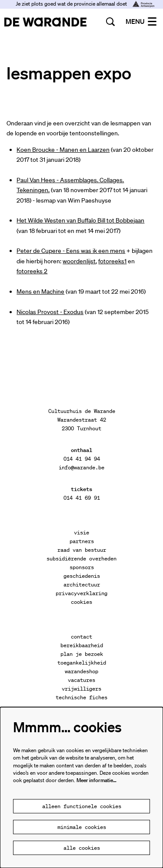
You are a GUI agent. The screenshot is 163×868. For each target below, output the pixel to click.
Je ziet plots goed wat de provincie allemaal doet (85, 4)
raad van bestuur (82, 550)
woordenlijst (79, 261)
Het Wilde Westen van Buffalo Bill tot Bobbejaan (80, 220)
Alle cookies (82, 848)
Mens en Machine (40, 292)
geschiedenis (82, 576)
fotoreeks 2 (32, 271)
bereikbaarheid (82, 645)
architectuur (82, 585)
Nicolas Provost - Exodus (50, 312)
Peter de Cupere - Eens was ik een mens (71, 251)
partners (82, 541)
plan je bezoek (82, 654)
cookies (81, 602)
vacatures (81, 680)
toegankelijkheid (82, 663)
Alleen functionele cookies (82, 806)
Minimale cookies (82, 827)
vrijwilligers (81, 689)
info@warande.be (81, 467)
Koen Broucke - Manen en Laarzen (63, 150)
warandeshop (81, 671)
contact (81, 637)
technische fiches (81, 697)
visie (81, 532)
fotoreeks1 (112, 261)
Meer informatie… (96, 780)
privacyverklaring (81, 593)
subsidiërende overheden (81, 558)
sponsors (82, 567)
